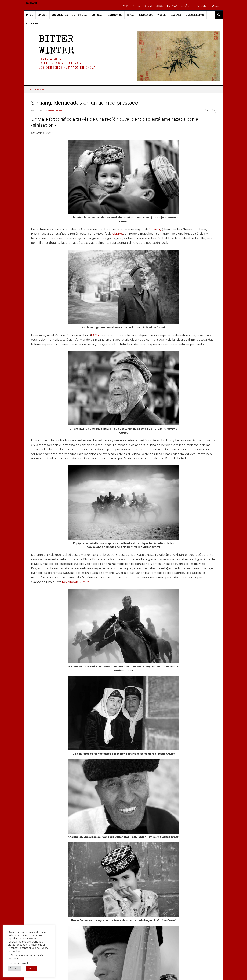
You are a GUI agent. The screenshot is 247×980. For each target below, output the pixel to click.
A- (213, 110)
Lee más (14, 963)
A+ (207, 110)
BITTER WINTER (56, 46)
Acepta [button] (31, 968)
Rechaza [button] (14, 968)
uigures (118, 234)
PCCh (95, 335)
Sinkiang (155, 229)
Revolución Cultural (76, 582)
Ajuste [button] (26, 963)
